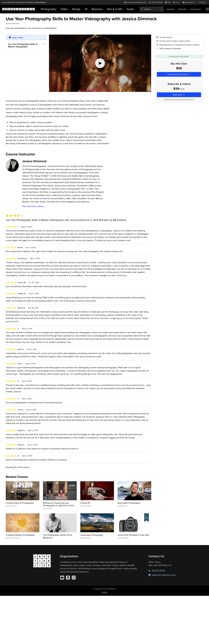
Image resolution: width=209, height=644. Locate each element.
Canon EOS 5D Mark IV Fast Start (133, 535)
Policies (105, 592)
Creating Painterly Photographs (20, 535)
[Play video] (100, 63)
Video (64, 9)
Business (97, 9)
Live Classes (196, 9)
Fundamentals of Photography (20, 503)
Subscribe (182, 9)
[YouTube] (62, 578)
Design (76, 9)
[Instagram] (74, 578)
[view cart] (177, 2)
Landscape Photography (92, 535)
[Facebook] (68, 578)
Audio (130, 9)
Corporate (170, 9)
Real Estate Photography (129, 503)
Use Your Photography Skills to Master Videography (23, 45)
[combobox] (152, 9)
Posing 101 (85, 503)
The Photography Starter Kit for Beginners (58, 536)
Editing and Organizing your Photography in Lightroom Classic (59, 504)
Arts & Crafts (115, 9)
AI (86, 9)
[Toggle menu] (207, 9)
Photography (49, 9)
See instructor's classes (33, 206)
